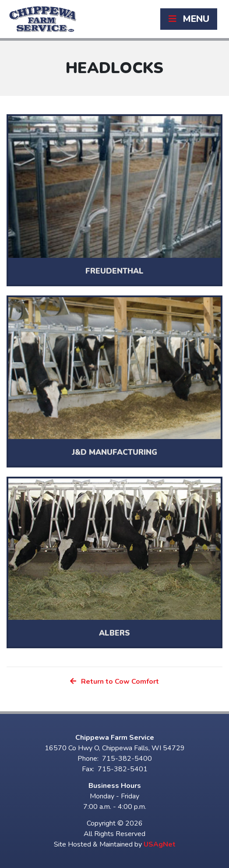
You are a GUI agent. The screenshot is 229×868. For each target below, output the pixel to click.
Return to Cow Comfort (114, 682)
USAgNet (160, 844)
